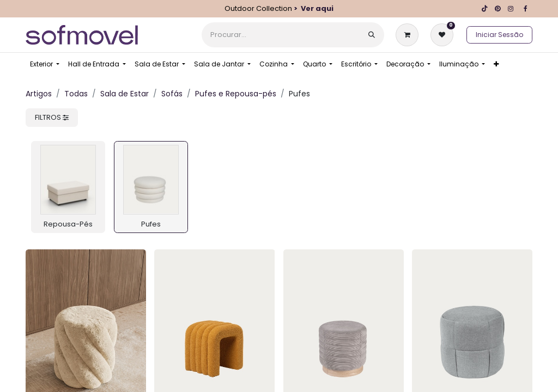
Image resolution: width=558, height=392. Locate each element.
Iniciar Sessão (499, 35)
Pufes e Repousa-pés (236, 94)
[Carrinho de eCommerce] (409, 35)
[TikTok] (484, 9)
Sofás (172, 94)
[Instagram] (511, 9)
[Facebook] (525, 9)
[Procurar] (372, 35)
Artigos (39, 94)
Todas (76, 94)
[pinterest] (498, 9)
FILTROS (52, 117)
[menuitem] (45, 64)
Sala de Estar (125, 94)
